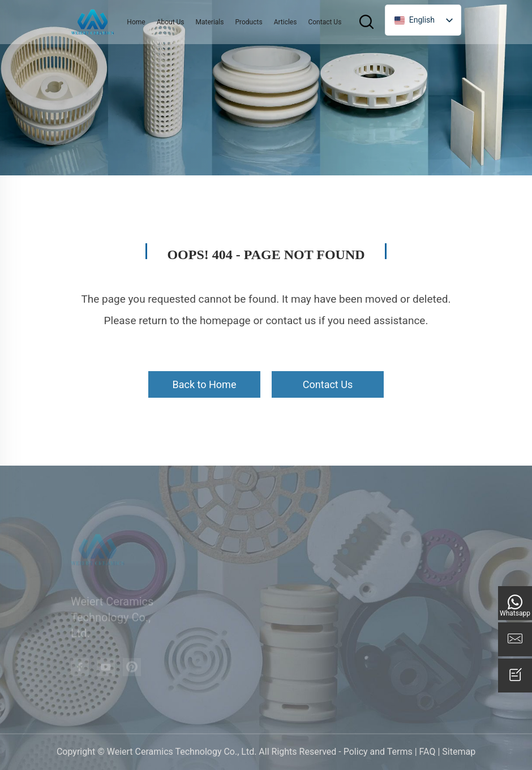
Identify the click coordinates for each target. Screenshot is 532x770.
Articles (286, 22)
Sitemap (459, 752)
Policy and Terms (378, 752)
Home (136, 22)
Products (248, 22)
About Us (171, 22)
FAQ (428, 752)
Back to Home (205, 384)
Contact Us (325, 22)
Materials (210, 22)
